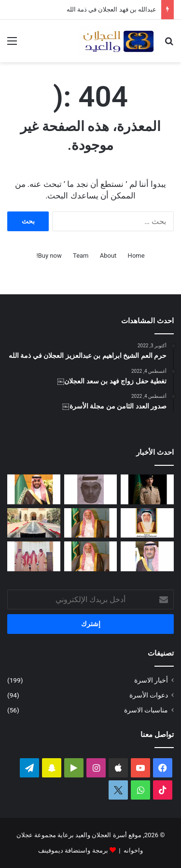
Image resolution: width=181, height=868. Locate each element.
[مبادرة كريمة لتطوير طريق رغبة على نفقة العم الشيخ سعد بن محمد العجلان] (91, 556)
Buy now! (49, 256)
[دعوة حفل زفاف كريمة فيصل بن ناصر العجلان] (147, 556)
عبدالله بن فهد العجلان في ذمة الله (111, 9)
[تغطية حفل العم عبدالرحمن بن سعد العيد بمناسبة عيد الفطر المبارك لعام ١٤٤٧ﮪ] (34, 556)
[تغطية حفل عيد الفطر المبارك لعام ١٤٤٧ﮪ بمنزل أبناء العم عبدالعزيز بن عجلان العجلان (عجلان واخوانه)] (34, 523)
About (108, 256)
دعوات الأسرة (149, 695)
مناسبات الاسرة (146, 710)
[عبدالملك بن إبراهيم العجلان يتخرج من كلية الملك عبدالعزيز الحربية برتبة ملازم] (147, 489)
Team (81, 256)
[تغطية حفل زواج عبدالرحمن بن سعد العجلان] (34, 489)
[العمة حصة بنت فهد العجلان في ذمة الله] (147, 523)
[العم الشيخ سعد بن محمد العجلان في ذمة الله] (91, 523)
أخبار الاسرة (151, 680)
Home (136, 256)
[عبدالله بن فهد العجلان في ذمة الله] (91, 489)
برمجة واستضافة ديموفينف (73, 850)
